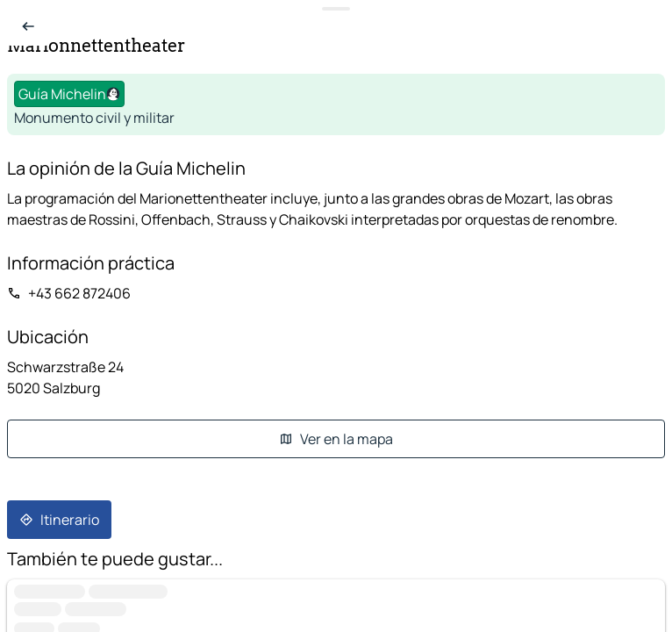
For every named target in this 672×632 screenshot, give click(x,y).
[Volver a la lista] (28, 26)
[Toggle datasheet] (336, 9)
